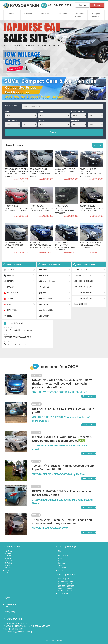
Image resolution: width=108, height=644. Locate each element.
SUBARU (8, 563)
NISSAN (9, 275)
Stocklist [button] (29, 14)
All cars (97, 145)
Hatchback (45, 299)
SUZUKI (9, 299)
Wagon (44, 316)
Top (6, 602)
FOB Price (75, 120)
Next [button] (104, 62)
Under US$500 (80, 269)
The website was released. (15, 344)
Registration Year (78, 111)
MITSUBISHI (11, 293)
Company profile (11, 604)
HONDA (9, 281)
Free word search (11, 106)
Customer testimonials (79, 15)
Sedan (44, 287)
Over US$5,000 (81, 304)
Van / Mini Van (47, 281)
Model (40, 111)
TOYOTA (9, 270)
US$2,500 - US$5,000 (83, 298)
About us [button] (46, 14)
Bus (42, 293)
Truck (43, 275)
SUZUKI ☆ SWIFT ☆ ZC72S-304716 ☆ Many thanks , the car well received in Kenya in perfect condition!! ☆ (62, 384)
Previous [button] (4, 62)
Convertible (46, 310)
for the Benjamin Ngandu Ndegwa (18, 330)
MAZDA (9, 287)
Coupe (44, 304)
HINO (8, 316)
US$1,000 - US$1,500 (83, 281)
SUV (43, 270)
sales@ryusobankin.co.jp (21, 632)
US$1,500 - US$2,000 (83, 287)
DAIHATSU (10, 310)
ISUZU (8, 304)
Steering (41, 120)
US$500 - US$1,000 (82, 275)
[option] (54, 62)
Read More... (88, 396)
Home (12, 14)
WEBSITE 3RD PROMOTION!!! (17, 337)
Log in (97, 5)
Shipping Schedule (96, 15)
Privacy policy (10, 612)
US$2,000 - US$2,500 (83, 292)
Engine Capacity (11, 120)
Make (7, 111)
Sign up (82, 5)
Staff (6, 607)
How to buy (62, 14)
